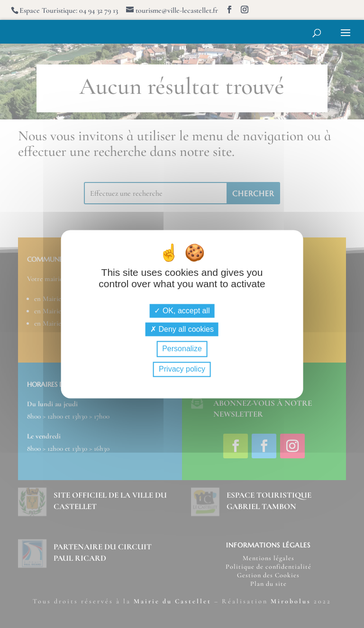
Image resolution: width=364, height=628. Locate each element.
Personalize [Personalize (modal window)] (182, 349)
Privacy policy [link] (182, 369)
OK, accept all (182, 311)
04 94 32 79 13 (99, 10)
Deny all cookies (182, 330)
